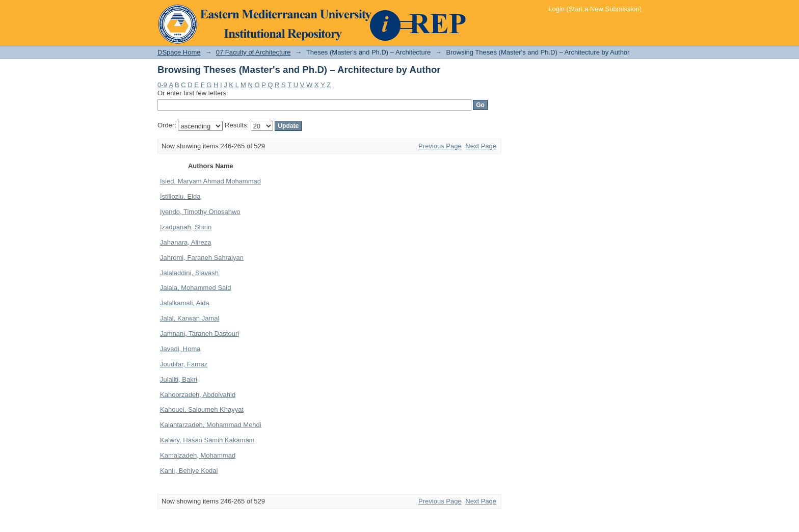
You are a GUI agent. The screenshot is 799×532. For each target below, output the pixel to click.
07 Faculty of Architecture (254, 52)
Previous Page (440, 146)
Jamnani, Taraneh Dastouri (199, 334)
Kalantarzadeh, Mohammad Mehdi (211, 425)
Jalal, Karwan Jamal (190, 318)
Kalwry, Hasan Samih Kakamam (207, 440)
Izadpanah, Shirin (186, 227)
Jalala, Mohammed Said (195, 288)
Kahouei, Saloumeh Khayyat (202, 409)
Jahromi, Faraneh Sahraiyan (202, 258)
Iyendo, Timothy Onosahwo (200, 212)
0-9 (162, 85)
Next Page (481, 146)
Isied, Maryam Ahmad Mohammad (210, 181)
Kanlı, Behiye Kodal (189, 471)
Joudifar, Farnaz (184, 364)
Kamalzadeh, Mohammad (198, 455)
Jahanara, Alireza (185, 242)
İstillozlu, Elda (180, 196)
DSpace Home (179, 52)
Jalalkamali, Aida (185, 303)
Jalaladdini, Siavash (189, 273)
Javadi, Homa (180, 349)
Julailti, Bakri (179, 379)
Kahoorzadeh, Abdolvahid (198, 395)
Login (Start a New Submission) (595, 9)
